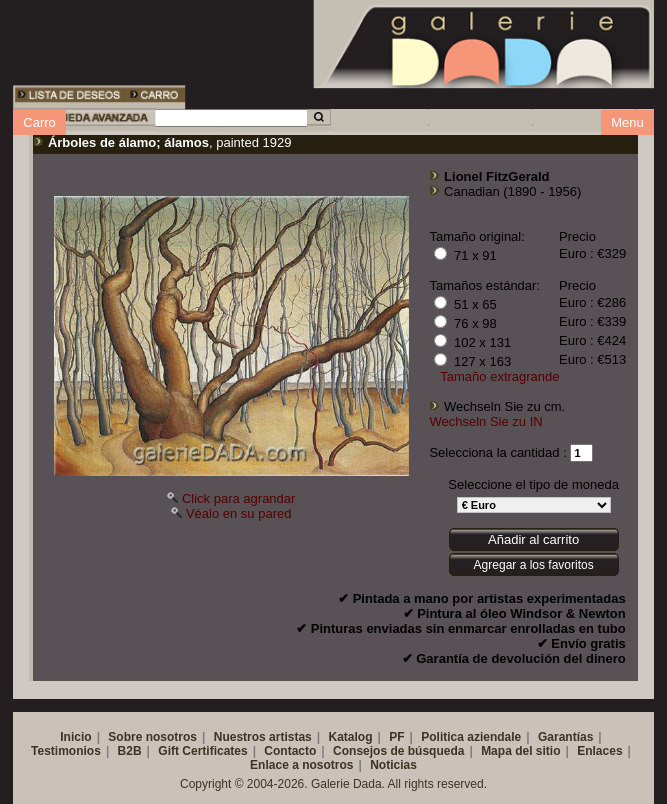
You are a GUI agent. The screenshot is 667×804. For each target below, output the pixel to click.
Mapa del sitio (520, 751)
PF (396, 737)
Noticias (393, 765)
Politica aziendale (471, 737)
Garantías (565, 737)
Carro (39, 122)
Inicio (75, 737)
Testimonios (66, 751)
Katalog (350, 737)
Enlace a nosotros (301, 765)
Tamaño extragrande (499, 376)
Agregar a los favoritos (534, 565)
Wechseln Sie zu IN (485, 421)
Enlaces (599, 751)
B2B (130, 751)
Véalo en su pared (239, 513)
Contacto (290, 751)
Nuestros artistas (263, 737)
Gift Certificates (202, 751)
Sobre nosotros (152, 737)
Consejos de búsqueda (398, 751)
